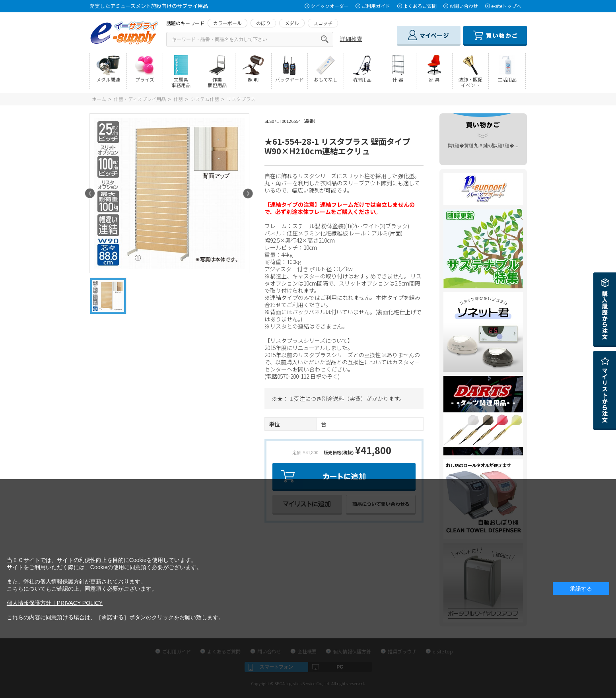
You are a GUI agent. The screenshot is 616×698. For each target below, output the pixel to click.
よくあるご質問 (420, 6)
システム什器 (205, 99)
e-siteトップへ (506, 6)
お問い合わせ (464, 6)
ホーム (99, 99)
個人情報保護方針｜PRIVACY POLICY (55, 603)
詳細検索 (351, 39)
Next (248, 193)
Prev (90, 193)
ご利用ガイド (376, 6)
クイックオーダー (330, 6)
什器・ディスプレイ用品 (140, 99)
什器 (178, 99)
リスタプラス (241, 99)
